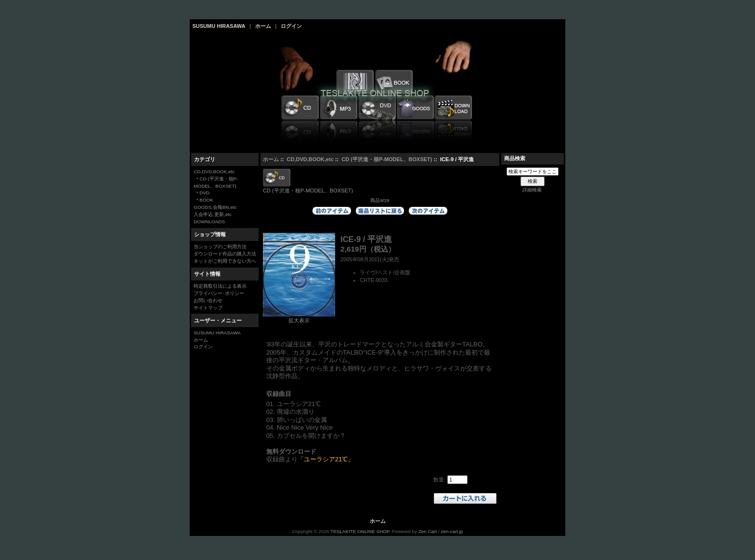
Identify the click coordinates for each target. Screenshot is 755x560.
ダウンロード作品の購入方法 (225, 254)
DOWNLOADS (209, 222)
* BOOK (203, 200)
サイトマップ (208, 308)
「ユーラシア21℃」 (326, 459)
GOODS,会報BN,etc (215, 207)
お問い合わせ (208, 300)
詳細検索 (532, 190)
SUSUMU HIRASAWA (219, 26)
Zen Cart (428, 531)
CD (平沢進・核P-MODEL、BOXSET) (387, 159)
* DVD (202, 193)
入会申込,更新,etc (213, 214)
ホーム (263, 26)
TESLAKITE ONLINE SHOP (360, 531)
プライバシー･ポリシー (219, 293)
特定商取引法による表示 (220, 286)
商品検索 (515, 158)
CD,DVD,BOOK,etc (310, 159)
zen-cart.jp (452, 531)
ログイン (291, 26)
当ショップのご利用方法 (220, 247)
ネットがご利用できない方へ (225, 261)
